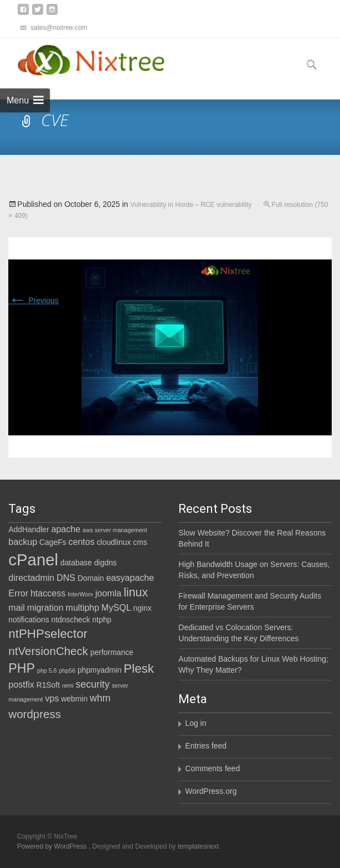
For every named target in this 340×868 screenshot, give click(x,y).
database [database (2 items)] (76, 563)
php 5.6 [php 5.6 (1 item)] (47, 671)
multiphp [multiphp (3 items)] (83, 607)
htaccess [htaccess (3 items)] (48, 593)
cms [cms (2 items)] (140, 542)
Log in (195, 723)
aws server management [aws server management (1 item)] (115, 530)
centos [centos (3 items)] (81, 542)
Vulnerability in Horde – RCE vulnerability (191, 205)
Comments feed (212, 768)
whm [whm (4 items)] (100, 698)
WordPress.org (211, 791)
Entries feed (206, 746)
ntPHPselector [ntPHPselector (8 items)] (48, 634)
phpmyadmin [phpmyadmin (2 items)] (99, 670)
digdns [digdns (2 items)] (105, 563)
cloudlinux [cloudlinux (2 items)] (114, 542)
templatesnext (199, 846)
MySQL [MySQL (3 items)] (116, 607)
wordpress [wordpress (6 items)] (35, 714)
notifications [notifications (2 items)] (29, 620)
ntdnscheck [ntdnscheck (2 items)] (71, 620)
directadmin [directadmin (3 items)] (31, 578)
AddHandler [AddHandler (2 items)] (29, 529)
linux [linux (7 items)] (136, 592)
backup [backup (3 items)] (23, 542)
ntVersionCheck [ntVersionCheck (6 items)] (48, 651)
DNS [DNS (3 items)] (66, 578)
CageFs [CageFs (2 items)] (53, 542)
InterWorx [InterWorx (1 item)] (80, 594)
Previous (33, 300)
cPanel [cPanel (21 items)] (33, 560)
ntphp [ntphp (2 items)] (102, 620)
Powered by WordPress (53, 846)
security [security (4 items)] (93, 684)
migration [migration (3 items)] (45, 607)
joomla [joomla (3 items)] (108, 593)
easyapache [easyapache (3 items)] (130, 578)
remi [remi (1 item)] (68, 685)
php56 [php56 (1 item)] (67, 671)
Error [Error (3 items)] (18, 593)
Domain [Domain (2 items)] (91, 578)
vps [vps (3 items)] (52, 698)
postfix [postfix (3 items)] (21, 684)
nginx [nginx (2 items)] (143, 608)
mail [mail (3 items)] (16, 607)
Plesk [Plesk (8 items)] (139, 669)
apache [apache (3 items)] (66, 529)
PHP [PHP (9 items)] (22, 668)
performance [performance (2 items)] (112, 652)
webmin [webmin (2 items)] (74, 699)
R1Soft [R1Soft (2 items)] (48, 685)
